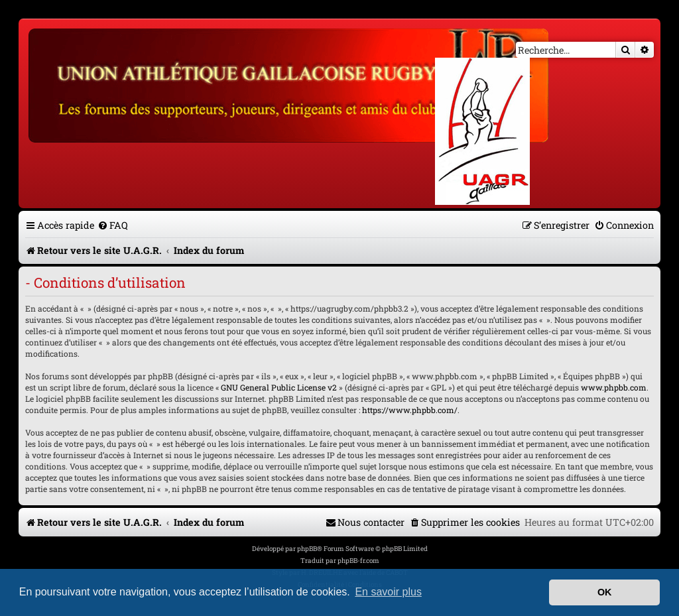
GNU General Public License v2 (279, 387)
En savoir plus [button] (388, 592)
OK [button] (605, 592)
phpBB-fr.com (358, 561)
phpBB (307, 549)
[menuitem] (113, 225)
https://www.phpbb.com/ (410, 410)
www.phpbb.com (614, 387)
